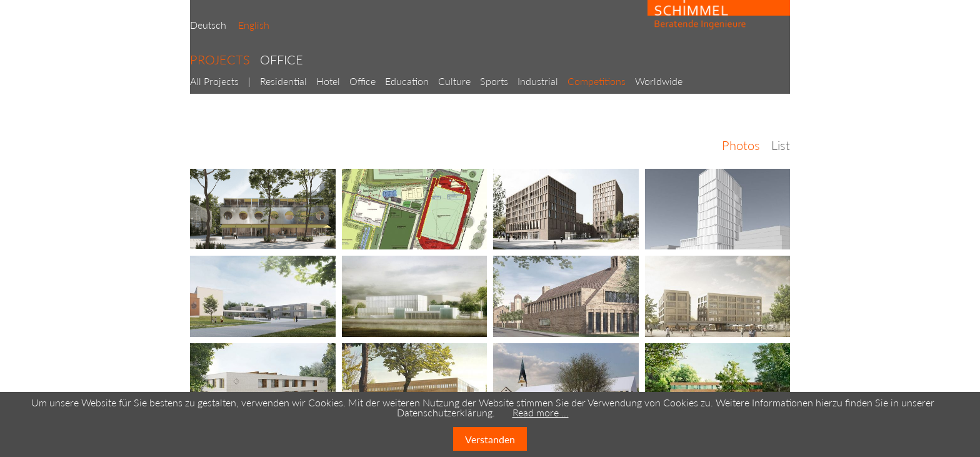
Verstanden (490, 439)
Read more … (541, 412)
